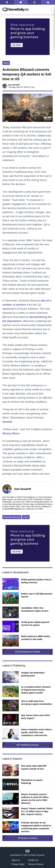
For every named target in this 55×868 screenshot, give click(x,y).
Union (26, 517)
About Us (16, 860)
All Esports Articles (27, 838)
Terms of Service (36, 864)
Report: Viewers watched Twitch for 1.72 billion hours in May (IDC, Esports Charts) (37, 811)
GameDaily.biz (16, 855)
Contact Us (33, 860)
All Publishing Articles (27, 745)
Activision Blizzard (12, 517)
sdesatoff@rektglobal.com (14, 509)
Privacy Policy (18, 864)
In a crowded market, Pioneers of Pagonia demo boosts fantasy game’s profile (36, 690)
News (6, 63)
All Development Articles (27, 652)
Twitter (41, 509)
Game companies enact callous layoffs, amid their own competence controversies (36, 732)
